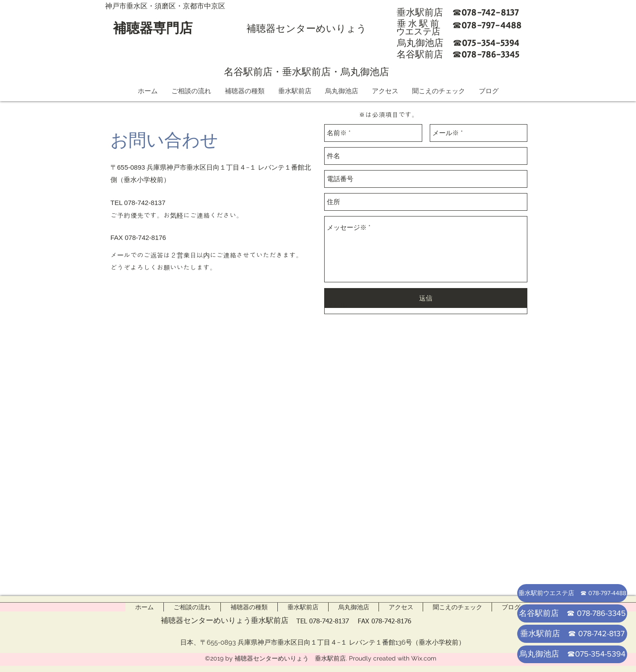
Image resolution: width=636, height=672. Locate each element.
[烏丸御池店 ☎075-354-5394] (572, 654)
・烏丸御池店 (360, 72)
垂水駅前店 (307, 72)
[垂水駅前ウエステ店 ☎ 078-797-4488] (572, 593)
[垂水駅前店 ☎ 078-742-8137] (572, 634)
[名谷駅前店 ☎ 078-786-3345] (572, 613)
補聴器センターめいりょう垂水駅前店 (225, 620)
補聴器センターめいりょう (307, 28)
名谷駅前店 (248, 72)
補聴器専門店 (153, 28)
